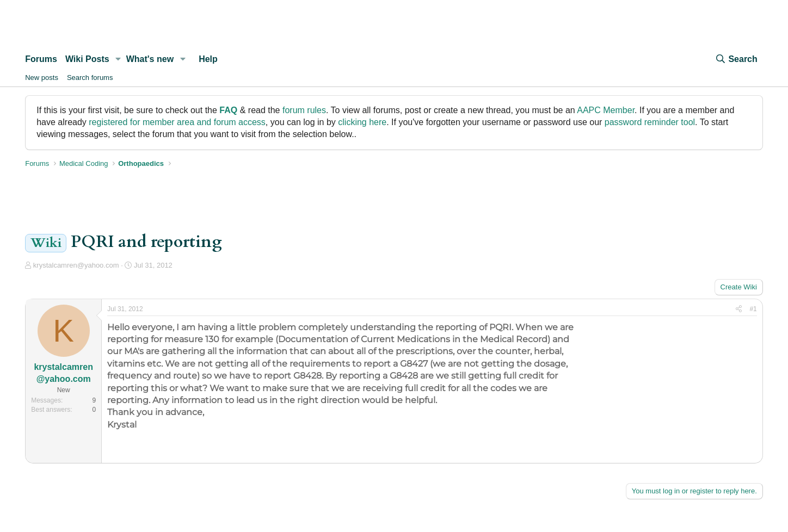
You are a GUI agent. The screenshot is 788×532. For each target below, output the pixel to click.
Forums (41, 59)
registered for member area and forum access (177, 122)
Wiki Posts (87, 59)
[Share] (739, 309)
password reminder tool (650, 122)
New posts (42, 78)
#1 (753, 309)
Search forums (90, 78)
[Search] (736, 59)
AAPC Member (606, 110)
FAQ (228, 110)
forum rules (304, 110)
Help (208, 59)
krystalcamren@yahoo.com (76, 265)
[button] (118, 59)
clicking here (362, 122)
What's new (150, 59)
